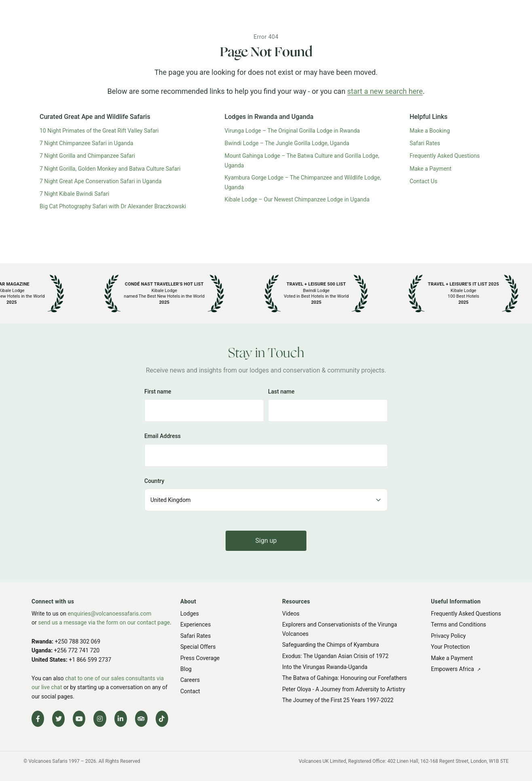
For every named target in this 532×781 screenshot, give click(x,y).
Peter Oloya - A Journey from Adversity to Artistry (344, 689)
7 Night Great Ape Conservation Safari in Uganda (101, 181)
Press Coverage (200, 658)
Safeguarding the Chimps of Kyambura (330, 645)
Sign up (266, 541)
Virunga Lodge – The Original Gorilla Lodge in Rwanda (292, 131)
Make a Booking (430, 131)
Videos (291, 614)
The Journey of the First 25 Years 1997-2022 (338, 700)
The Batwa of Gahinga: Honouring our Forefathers (344, 678)
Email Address (163, 436)
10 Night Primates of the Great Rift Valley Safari (99, 131)
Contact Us (423, 181)
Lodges (190, 614)
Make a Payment (431, 169)
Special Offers (198, 647)
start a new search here (385, 91)
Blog (186, 669)
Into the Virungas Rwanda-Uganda (325, 667)
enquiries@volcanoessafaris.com (109, 614)
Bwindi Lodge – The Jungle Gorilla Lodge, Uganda (287, 143)
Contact (190, 691)
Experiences (195, 625)
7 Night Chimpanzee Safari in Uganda (87, 143)
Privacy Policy (448, 636)
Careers (190, 680)
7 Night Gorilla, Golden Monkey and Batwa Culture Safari (110, 169)
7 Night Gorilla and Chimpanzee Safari (87, 156)
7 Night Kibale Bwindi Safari (74, 194)
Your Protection (450, 647)
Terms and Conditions (459, 625)
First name (158, 392)
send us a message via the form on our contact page (104, 623)
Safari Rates (425, 143)
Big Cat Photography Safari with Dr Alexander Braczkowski (113, 206)
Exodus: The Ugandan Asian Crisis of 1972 (335, 656)
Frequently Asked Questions (445, 156)
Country (154, 480)
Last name (281, 392)
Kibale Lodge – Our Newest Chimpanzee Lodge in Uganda (297, 199)
